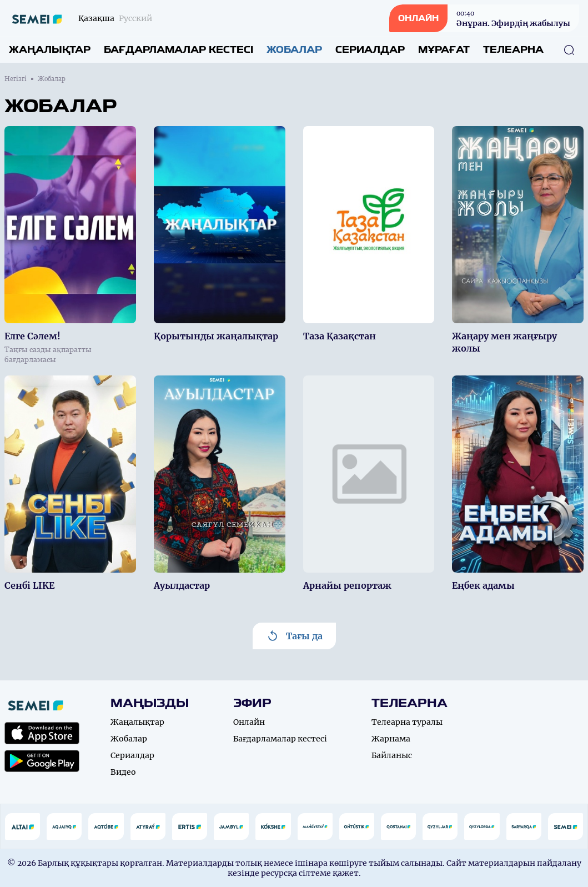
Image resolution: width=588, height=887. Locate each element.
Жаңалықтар (50, 50)
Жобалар (294, 50)
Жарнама (391, 739)
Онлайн (249, 722)
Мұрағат (444, 50)
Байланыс (392, 755)
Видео (123, 772)
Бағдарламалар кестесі (179, 50)
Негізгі (16, 79)
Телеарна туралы (407, 722)
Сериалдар (370, 50)
